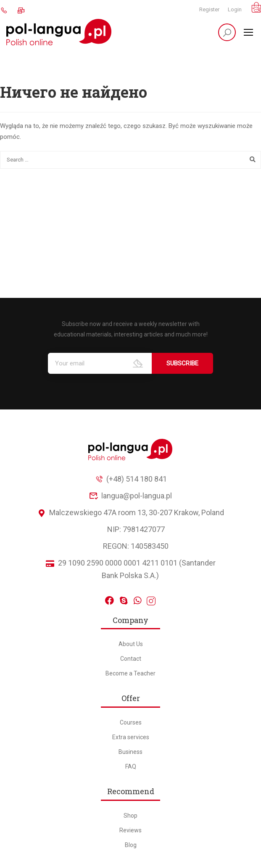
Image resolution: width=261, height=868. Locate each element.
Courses (131, 722)
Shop (130, 816)
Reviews (130, 830)
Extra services (131, 737)
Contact (131, 659)
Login (235, 9)
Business (130, 752)
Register (209, 9)
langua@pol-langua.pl (131, 496)
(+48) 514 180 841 (131, 479)
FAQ (131, 766)
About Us (131, 644)
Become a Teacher (130, 673)
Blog (131, 845)
